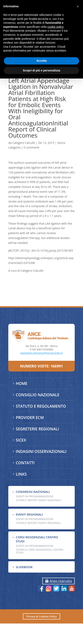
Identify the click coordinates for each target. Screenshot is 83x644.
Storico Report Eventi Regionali (39, 523)
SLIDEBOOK (24, 567)
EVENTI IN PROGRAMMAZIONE (35, 496)
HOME (22, 383)
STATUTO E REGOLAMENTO (41, 406)
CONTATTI (25, 463)
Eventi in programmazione (35, 546)
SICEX (21, 440)
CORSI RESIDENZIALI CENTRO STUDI (37, 539)
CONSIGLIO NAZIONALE (38, 395)
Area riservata (61, 581)
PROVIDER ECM (30, 418)
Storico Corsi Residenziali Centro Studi (40, 551)
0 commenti (31, 147)
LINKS (21, 474)
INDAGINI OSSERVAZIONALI (41, 451)
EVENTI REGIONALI (29, 514)
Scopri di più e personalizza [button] (41, 70)
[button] (78, 6)
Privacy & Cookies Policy (41, 616)
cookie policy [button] (55, 27)
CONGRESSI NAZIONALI (33, 492)
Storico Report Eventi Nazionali (39, 500)
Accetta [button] (42, 61)
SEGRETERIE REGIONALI (37, 429)
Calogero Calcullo (24, 143)
